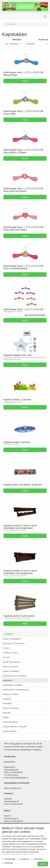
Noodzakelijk (9, 859)
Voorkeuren (23, 859)
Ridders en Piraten (11, 694)
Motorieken (7, 704)
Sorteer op (43, 40)
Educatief (7, 713)
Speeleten (7, 699)
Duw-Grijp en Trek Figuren (14, 643)
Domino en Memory (11, 708)
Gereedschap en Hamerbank (15, 676)
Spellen (6, 717)
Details (25, 81)
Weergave (17, 40)
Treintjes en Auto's (10, 653)
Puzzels (6, 648)
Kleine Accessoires (11, 667)
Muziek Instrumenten (11, 662)
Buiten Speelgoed (10, 722)
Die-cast (6, 657)
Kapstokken (8, 680)
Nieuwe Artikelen (10, 731)
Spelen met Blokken (11, 671)
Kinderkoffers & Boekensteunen (16, 690)
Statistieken (37, 859)
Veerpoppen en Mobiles (13, 685)
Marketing (7, 863)
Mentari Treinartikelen (12, 639)
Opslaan (43, 864)
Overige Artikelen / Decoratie (15, 727)
